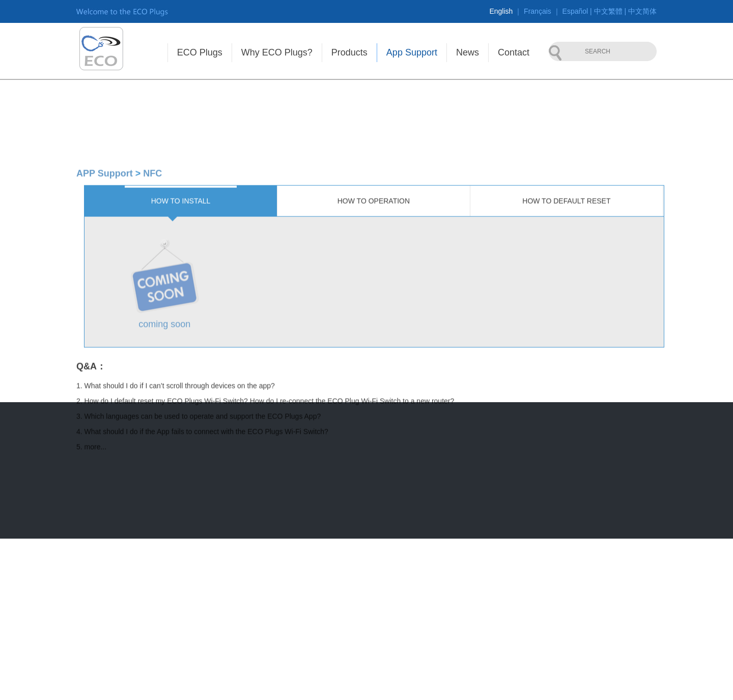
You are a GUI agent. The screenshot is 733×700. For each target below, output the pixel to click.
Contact (514, 52)
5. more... (91, 540)
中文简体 (642, 11)
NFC (152, 267)
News (468, 52)
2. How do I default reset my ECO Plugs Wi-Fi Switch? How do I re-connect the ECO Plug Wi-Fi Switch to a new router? (265, 494)
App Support (412, 52)
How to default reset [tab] (566, 294)
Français (538, 11)
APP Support (105, 267)
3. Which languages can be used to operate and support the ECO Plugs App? (199, 510)
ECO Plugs (200, 52)
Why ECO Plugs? (277, 52)
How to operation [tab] (374, 294)
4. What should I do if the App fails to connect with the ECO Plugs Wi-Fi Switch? (202, 525)
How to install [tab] (181, 294)
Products (349, 52)
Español (575, 11)
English (501, 11)
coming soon (164, 417)
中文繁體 (608, 11)
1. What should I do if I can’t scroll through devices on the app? (176, 479)
